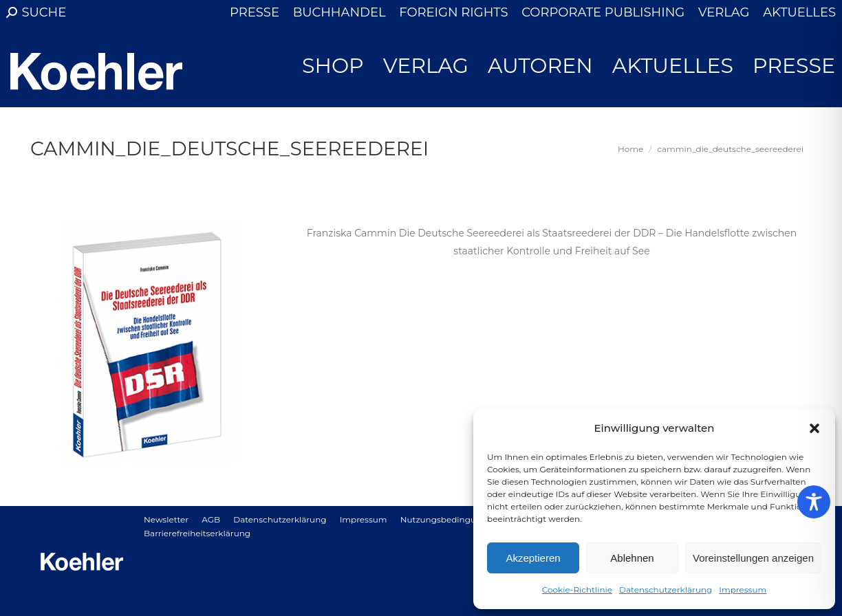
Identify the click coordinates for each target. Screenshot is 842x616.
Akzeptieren (533, 558)
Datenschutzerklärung (666, 590)
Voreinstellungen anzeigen (753, 558)
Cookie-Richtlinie (577, 590)
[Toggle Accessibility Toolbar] (814, 502)
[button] (814, 428)
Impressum (743, 590)
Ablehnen (632, 558)
